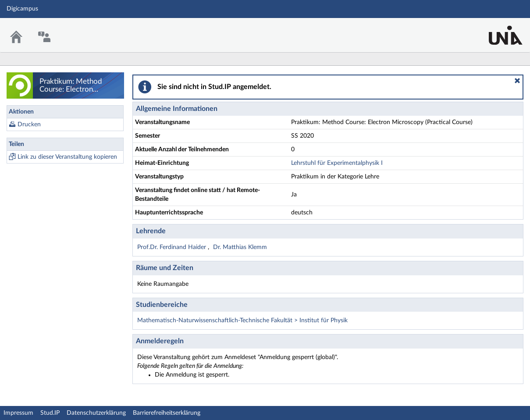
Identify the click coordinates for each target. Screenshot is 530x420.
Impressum (18, 413)
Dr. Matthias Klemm (240, 247)
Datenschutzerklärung (96, 413)
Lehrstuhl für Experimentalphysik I (337, 163)
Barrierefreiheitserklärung (167, 413)
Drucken (29, 125)
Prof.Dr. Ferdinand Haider (173, 247)
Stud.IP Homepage (496, 30)
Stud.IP (50, 413)
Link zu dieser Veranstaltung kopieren (67, 157)
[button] (517, 81)
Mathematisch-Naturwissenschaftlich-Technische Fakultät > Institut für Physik (242, 320)
